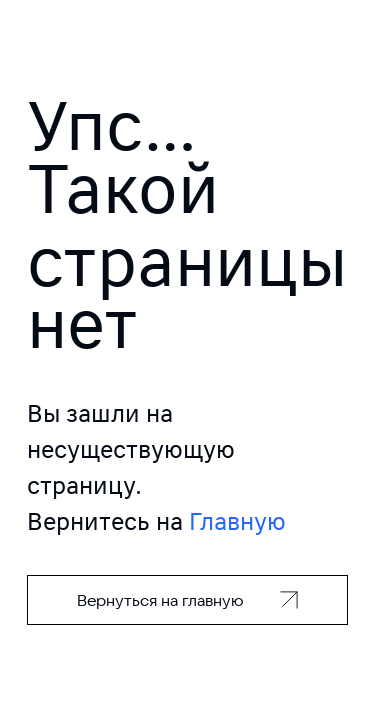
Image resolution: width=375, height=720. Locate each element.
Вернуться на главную (160, 600)
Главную (237, 521)
